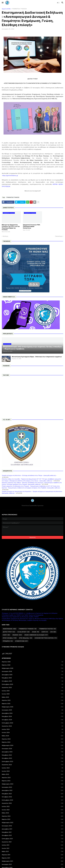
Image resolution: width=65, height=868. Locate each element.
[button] (2, 3)
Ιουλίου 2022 (32, 806)
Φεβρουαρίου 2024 (32, 745)
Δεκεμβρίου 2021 (32, 829)
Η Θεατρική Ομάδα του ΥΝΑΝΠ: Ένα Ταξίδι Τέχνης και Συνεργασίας (23, 615)
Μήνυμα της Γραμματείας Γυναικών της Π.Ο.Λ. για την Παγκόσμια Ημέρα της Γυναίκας (11, 227)
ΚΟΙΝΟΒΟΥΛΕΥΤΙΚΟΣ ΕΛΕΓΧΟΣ (46, 638)
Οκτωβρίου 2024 (32, 720)
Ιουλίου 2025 (32, 691)
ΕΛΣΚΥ (6, 635)
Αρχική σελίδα (6, 9)
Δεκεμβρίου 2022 (32, 790)
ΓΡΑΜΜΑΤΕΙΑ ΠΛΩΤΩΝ (47, 629)
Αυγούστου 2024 (32, 726)
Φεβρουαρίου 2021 (32, 861)
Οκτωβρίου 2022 (32, 797)
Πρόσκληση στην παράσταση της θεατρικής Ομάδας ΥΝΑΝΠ (20, 617)
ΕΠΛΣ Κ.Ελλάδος (10, 638)
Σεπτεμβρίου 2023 (32, 761)
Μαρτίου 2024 (32, 742)
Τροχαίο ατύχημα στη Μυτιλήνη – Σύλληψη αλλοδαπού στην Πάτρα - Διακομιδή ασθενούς (29, 475)
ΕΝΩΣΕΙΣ (17, 635)
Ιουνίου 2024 (32, 732)
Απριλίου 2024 (32, 739)
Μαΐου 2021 (32, 851)
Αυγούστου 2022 (32, 803)
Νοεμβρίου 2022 (32, 794)
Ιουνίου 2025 (32, 694)
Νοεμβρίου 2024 (32, 716)
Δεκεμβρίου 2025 (32, 675)
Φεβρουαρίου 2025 (32, 707)
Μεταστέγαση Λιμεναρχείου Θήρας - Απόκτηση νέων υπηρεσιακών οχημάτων (37, 357)
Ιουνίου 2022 (32, 810)
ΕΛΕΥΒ (45, 632)
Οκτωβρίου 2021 (32, 835)
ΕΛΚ (53, 632)
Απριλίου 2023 (32, 778)
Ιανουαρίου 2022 (32, 826)
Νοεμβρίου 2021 (32, 832)
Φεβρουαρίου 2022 (32, 823)
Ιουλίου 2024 (32, 729)
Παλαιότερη (59, 236)
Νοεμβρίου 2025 (32, 678)
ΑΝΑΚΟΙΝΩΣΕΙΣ (10, 629)
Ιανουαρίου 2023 (32, 787)
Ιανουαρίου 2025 (32, 710)
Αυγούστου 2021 (32, 842)
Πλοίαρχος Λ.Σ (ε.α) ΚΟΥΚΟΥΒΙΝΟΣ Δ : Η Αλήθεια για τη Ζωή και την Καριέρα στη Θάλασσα (30, 613)
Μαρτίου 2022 (32, 819)
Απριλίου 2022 (32, 816)
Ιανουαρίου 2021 (32, 864)
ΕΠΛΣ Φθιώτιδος (26, 638)
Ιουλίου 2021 (32, 845)
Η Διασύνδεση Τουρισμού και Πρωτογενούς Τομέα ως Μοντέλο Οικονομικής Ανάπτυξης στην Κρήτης (32, 619)
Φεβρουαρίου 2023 (32, 784)
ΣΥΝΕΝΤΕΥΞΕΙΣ (21, 641)
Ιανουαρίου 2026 (32, 671)
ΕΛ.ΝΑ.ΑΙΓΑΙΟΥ (24, 632)
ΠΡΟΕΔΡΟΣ (8, 641)
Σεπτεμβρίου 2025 (32, 684)
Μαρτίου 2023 (32, 781)
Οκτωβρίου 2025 (32, 681)
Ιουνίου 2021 (32, 848)
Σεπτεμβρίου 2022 (32, 800)
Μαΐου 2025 (32, 697)
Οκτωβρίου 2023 (32, 758)
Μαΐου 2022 (32, 813)
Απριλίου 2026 (32, 662)
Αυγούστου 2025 (32, 687)
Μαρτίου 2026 (32, 665)
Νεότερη (5, 236)
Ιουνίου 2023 (32, 771)
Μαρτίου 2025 (32, 704)
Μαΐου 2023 (32, 774)
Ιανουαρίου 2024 (32, 749)
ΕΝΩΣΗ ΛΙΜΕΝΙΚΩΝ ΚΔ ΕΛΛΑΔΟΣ (36, 635)
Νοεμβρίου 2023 (32, 755)
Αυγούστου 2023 (32, 765)
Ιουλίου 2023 (32, 768)
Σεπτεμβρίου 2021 (32, 839)
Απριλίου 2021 (32, 855)
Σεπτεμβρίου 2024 (32, 723)
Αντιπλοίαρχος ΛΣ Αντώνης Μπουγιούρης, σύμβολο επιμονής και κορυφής (24, 620)
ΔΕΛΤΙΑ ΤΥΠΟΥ (9, 632)
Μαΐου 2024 (32, 736)
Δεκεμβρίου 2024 (32, 713)
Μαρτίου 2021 (32, 858)
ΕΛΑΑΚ (36, 632)
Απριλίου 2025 (32, 700)
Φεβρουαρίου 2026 (32, 668)
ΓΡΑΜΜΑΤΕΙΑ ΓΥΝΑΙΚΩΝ (19, 9)
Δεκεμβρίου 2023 (32, 752)
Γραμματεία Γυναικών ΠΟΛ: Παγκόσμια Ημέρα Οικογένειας (32, 226)
